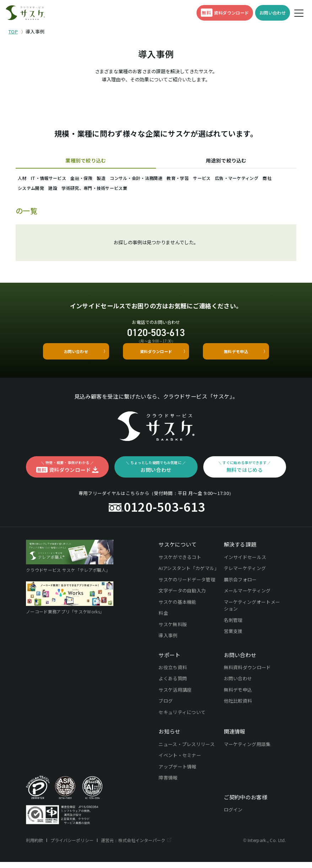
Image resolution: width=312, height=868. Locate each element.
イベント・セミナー (180, 761)
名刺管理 (233, 626)
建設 (141, 192)
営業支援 (233, 637)
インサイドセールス (245, 563)
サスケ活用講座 (175, 696)
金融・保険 (101, 179)
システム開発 (111, 192)
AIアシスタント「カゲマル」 (188, 574)
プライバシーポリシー (73, 846)
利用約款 (35, 846)
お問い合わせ (238, 685)
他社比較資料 (238, 707)
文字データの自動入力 (182, 597)
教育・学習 (221, 179)
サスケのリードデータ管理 (187, 585)
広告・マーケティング (43, 192)
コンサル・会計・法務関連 (171, 179)
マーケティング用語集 (247, 750)
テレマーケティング (245, 574)
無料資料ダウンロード (248, 673)
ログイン (233, 816)
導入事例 (168, 641)
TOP (13, 31)
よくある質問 (173, 685)
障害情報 (168, 784)
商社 (82, 192)
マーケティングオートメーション (252, 611)
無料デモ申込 (238, 696)
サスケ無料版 (173, 630)
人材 (26, 179)
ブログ (166, 707)
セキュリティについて (182, 718)
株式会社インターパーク (144, 846)
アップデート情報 (177, 773)
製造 (128, 179)
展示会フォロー (240, 585)
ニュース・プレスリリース (187, 750)
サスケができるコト (180, 563)
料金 (163, 619)
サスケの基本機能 (177, 608)
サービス (252, 179)
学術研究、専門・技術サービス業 (191, 192)
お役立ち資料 (173, 673)
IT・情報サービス (60, 179)
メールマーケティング (247, 597)
